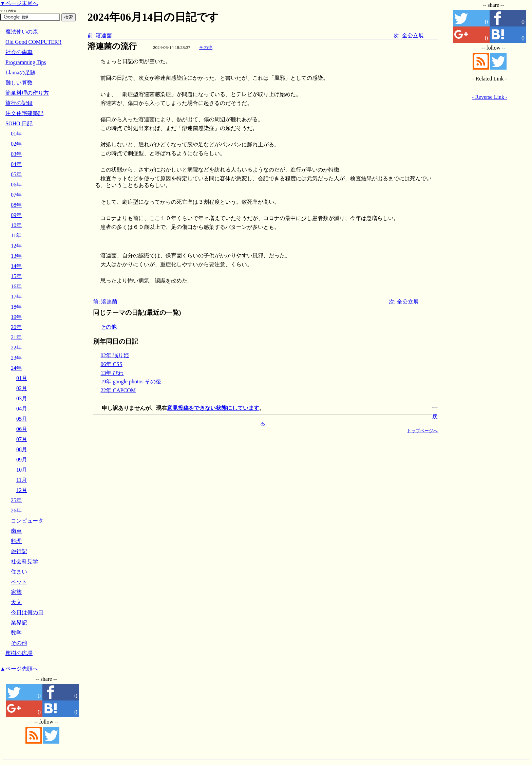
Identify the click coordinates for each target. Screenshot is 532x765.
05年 (16, 174)
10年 (16, 225)
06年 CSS (111, 364)
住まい (19, 572)
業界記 (19, 623)
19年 (16, 317)
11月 (22, 480)
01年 (16, 134)
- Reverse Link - (490, 97)
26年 (16, 511)
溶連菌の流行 (112, 46)
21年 (16, 337)
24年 (16, 368)
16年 (16, 286)
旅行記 (19, 551)
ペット (19, 582)
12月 (22, 490)
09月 (22, 460)
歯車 (16, 531)
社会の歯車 (19, 52)
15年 (16, 276)
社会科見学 (24, 561)
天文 (16, 602)
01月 (22, 378)
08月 (22, 449)
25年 (16, 500)
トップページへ (422, 431)
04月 (22, 409)
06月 (22, 429)
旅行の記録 (19, 103)
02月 (22, 388)
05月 (22, 419)
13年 (16, 256)
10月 (22, 470)
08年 (16, 205)
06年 (16, 185)
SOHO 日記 (19, 123)
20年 (16, 327)
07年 (16, 195)
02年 (16, 144)
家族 (16, 592)
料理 (16, 541)
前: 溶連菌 (100, 35)
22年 (16, 348)
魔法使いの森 (22, 32)
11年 (16, 235)
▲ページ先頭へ (19, 669)
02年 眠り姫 (115, 355)
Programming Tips (26, 62)
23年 (16, 358)
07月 (22, 439)
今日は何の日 (27, 612)
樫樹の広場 (19, 653)
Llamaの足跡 (21, 72)
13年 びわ (112, 373)
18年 (16, 307)
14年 (16, 266)
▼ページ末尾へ (19, 3)
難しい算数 (19, 83)
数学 (16, 633)
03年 (16, 154)
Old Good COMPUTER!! (33, 42)
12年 (16, 246)
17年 (16, 297)
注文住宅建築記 (24, 113)
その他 (206, 47)
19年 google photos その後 (131, 381)
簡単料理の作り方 (27, 93)
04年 (16, 164)
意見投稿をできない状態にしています (213, 408)
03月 (22, 398)
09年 (16, 215)
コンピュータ (27, 521)
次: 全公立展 (408, 35)
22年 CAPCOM (118, 390)
